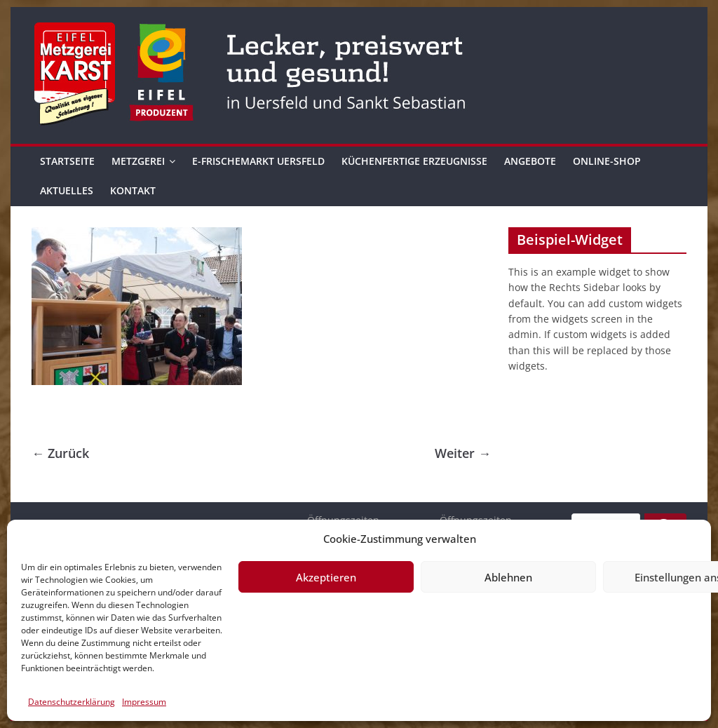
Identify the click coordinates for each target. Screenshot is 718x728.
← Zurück (60, 453)
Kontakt (133, 190)
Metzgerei (138, 161)
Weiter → (463, 453)
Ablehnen (508, 577)
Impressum (144, 702)
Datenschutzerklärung (72, 702)
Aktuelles (67, 190)
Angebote (530, 161)
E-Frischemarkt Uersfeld (258, 161)
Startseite (67, 161)
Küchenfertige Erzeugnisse (414, 161)
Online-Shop (607, 161)
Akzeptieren (326, 577)
